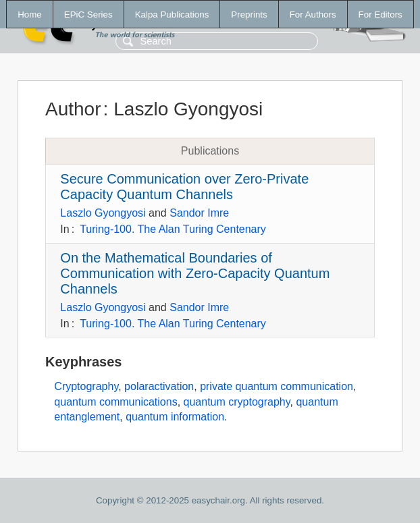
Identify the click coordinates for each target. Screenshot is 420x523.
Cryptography (86, 386)
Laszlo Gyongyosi (103, 213)
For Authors (313, 15)
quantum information (175, 417)
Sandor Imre (199, 213)
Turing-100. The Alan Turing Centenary (173, 229)
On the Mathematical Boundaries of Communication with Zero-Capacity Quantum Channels (195, 273)
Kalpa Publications (172, 15)
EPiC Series (88, 15)
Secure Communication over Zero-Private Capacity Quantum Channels (184, 187)
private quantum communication (277, 386)
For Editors (380, 15)
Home (30, 15)
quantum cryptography (237, 402)
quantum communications (115, 402)
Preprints (249, 15)
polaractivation (159, 386)
